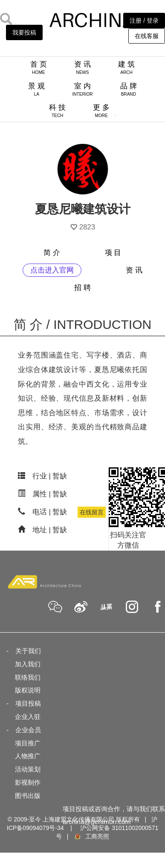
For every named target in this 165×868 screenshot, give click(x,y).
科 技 (57, 111)
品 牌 (129, 89)
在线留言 (92, 512)
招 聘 (82, 288)
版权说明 (28, 690)
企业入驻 (28, 717)
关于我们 (28, 651)
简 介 (52, 253)
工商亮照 (91, 836)
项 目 (113, 253)
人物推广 (28, 756)
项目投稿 (28, 703)
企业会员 (28, 730)
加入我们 (28, 664)
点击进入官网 (52, 270)
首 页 (39, 67)
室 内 (82, 89)
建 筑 (126, 67)
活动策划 (28, 769)
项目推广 (28, 743)
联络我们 (28, 677)
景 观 (36, 89)
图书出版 (28, 796)
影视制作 (28, 782)
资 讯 (82, 67)
